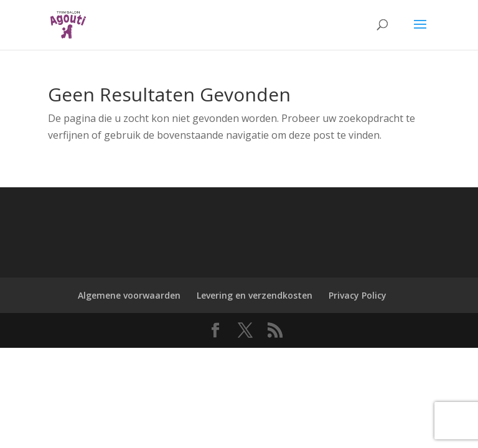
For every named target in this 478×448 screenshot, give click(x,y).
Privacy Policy (358, 295)
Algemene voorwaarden (129, 295)
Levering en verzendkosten (255, 295)
